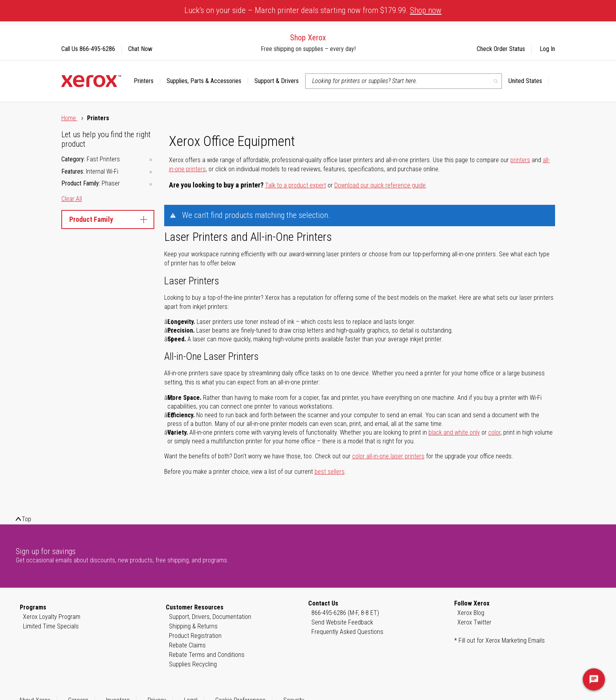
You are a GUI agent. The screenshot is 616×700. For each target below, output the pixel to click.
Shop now (426, 10)
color (494, 432)
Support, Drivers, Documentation (210, 617)
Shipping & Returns (193, 626)
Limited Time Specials (51, 626)
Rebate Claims (187, 645)
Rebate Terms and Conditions (207, 655)
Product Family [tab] (108, 219)
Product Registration (195, 636)
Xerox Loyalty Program (52, 617)
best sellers (330, 472)
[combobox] (404, 81)
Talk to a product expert (296, 185)
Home (69, 118)
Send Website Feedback (342, 622)
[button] (529, 81)
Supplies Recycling (193, 664)
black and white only (454, 432)
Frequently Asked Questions (347, 632)
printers (520, 160)
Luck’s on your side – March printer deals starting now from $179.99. (313, 10)
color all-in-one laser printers (388, 456)
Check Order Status (501, 49)
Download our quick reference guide (380, 185)
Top (27, 519)
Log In (547, 49)
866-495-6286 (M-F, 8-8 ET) (345, 613)
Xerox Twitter (474, 622)
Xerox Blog (471, 613)
